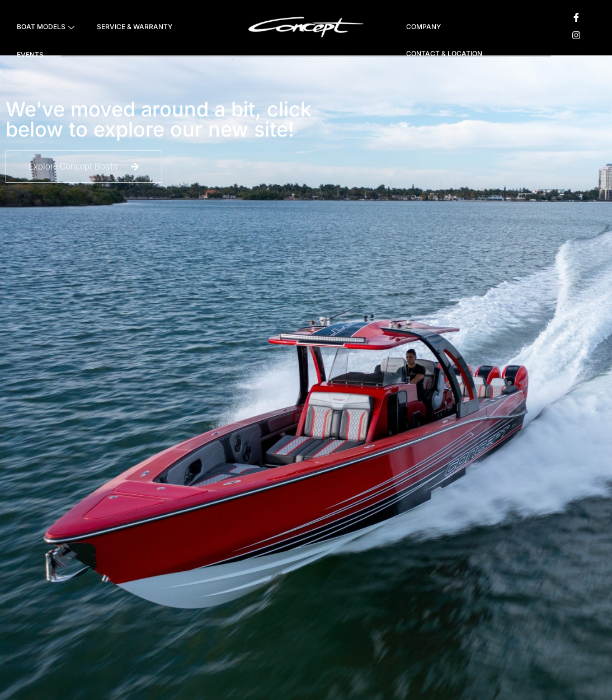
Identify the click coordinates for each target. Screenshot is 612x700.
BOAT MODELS (46, 28)
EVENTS (30, 55)
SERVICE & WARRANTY (135, 27)
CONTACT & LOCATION (444, 53)
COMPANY (423, 27)
